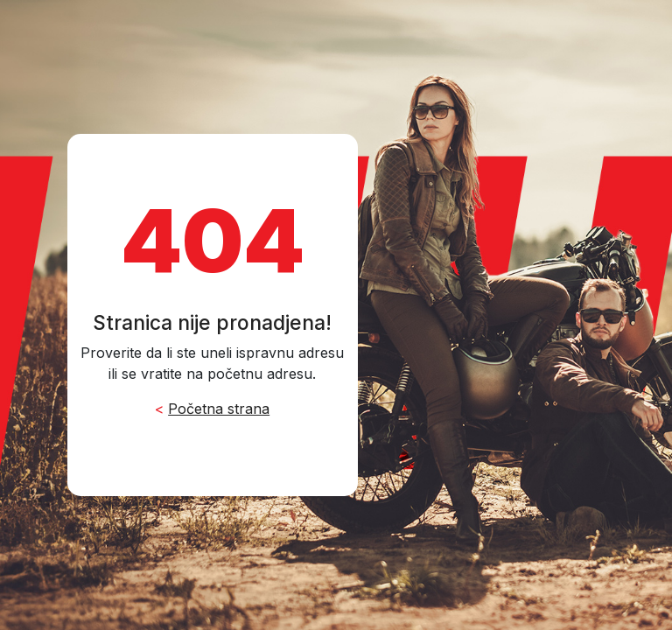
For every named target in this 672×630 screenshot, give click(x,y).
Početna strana (219, 409)
